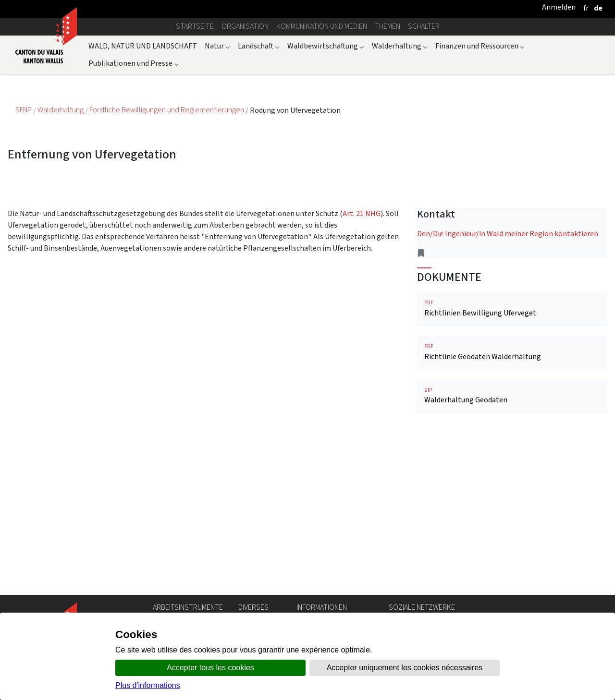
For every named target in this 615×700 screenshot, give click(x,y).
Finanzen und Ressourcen (480, 46)
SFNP (24, 110)
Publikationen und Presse (134, 63)
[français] (586, 8)
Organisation (245, 26)
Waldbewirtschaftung (326, 46)
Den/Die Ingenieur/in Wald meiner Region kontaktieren (508, 234)
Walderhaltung (400, 46)
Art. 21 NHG (362, 213)
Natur (217, 46)
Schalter (424, 26)
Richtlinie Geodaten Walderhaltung (512, 352)
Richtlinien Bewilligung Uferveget (512, 308)
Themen (387, 26)
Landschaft (259, 46)
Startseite (195, 26)
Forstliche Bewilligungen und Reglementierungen (167, 110)
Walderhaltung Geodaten (512, 396)
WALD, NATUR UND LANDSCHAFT (143, 46)
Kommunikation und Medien (322, 26)
